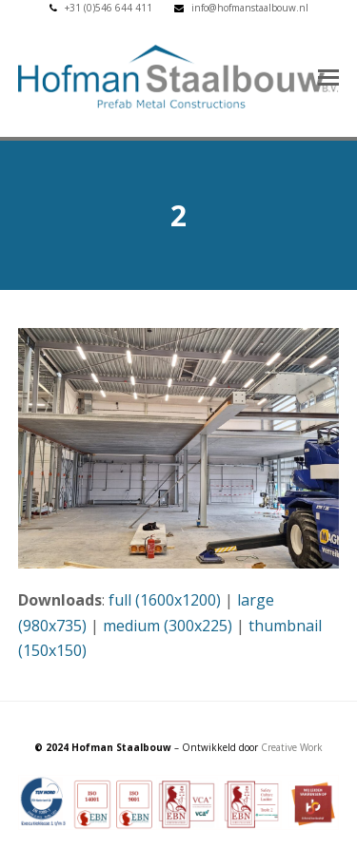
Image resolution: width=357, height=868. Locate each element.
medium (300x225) (168, 626)
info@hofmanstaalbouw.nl (250, 8)
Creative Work (292, 747)
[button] (328, 76)
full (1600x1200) (165, 600)
